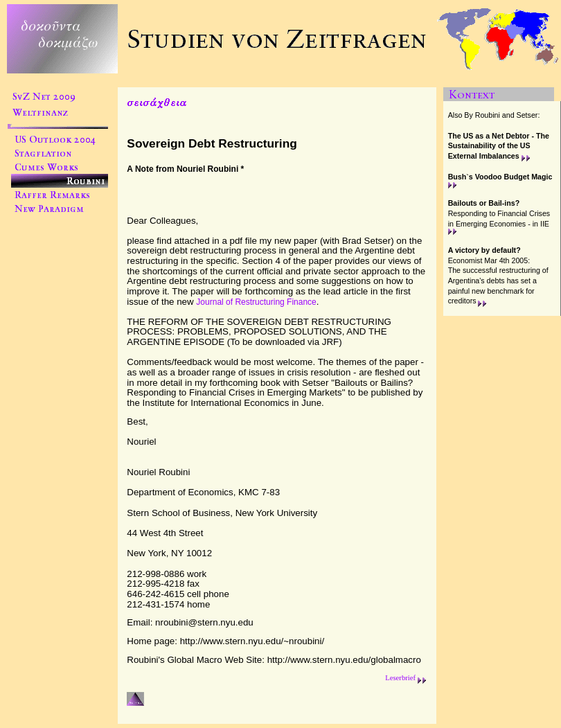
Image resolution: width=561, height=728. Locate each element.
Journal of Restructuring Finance (256, 302)
